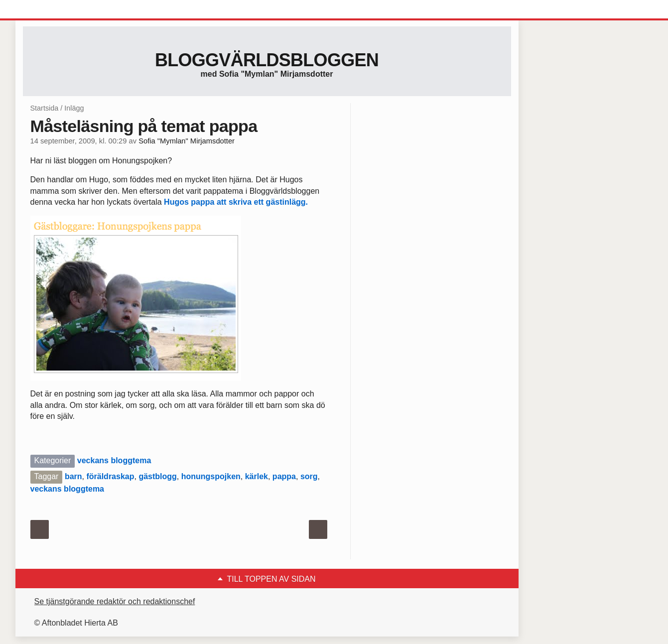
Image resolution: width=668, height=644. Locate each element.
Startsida (45, 108)
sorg (309, 476)
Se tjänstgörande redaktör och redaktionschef (115, 601)
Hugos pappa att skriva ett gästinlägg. (236, 202)
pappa (284, 476)
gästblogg (157, 476)
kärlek (257, 476)
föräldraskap (110, 476)
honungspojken (211, 476)
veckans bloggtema (114, 460)
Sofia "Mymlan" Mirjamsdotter (187, 141)
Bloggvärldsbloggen (267, 60)
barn (73, 476)
